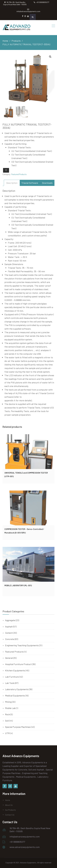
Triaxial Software (30, 183)
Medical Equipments (15, 696)
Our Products (10, 810)
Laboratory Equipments (17, 689)
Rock (8, 714)
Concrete (10, 639)
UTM (7, 733)
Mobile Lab (10, 708)
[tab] (12, 183)
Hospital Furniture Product (18, 664)
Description (12, 183)
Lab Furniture (12, 677)
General (9, 658)
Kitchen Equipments (15, 670)
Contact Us (10, 815)
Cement (9, 633)
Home (8, 800)
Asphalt (9, 627)
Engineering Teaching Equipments (22, 645)
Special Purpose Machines (18, 727)
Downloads (47, 183)
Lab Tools (10, 683)
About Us (9, 805)
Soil (7, 721)
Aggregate (10, 620)
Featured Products (19, 174)
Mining (8, 702)
